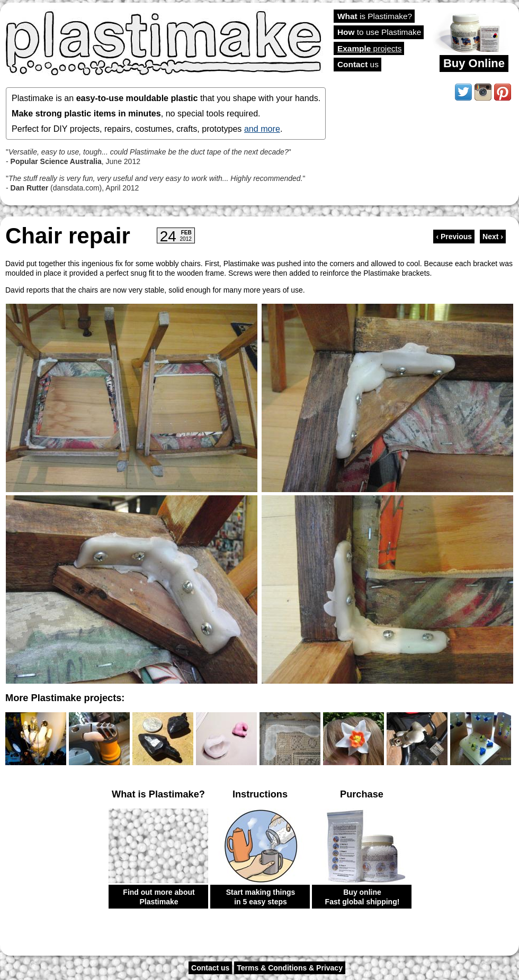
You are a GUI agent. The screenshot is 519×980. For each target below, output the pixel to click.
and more (262, 129)
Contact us (210, 968)
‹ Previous (454, 237)
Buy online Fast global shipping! (363, 897)
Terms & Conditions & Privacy (290, 968)
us (358, 64)
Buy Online (474, 63)
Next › (493, 237)
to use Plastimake (379, 32)
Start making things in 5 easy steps (261, 897)
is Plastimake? (375, 16)
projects (369, 48)
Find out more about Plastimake (159, 897)
